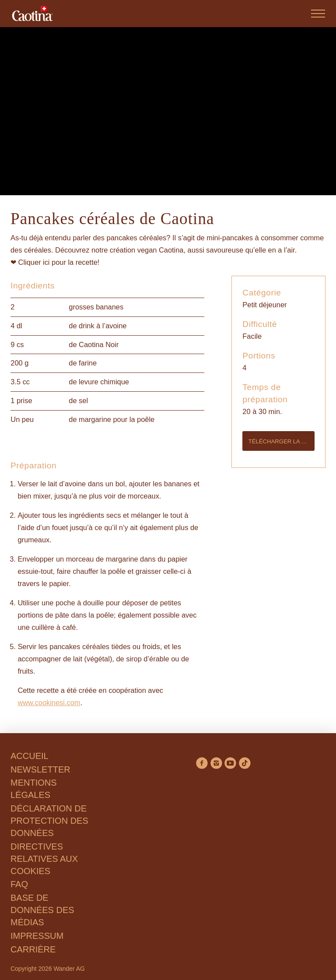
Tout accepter (199, 560)
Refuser (48, 560)
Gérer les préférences (119, 560)
